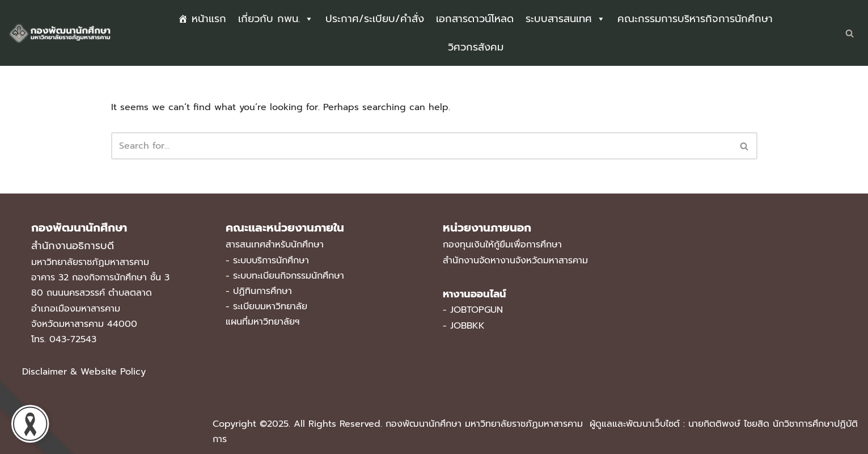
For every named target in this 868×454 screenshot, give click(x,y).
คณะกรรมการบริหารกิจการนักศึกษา (695, 19)
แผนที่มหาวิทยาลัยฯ (262, 322)
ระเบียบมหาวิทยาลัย (270, 306)
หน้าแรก (209, 19)
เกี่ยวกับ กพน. (276, 19)
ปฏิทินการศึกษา (262, 291)
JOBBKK (467, 326)
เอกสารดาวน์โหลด (475, 19)
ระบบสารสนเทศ (566, 19)
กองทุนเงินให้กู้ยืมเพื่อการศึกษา (502, 245)
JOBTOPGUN (477, 310)
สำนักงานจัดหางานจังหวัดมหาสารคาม (515, 260)
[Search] (850, 33)
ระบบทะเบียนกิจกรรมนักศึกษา (289, 276)
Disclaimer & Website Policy (84, 372)
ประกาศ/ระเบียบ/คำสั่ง (375, 19)
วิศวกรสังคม (476, 47)
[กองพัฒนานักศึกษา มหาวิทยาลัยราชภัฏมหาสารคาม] (60, 33)
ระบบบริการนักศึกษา (271, 260)
